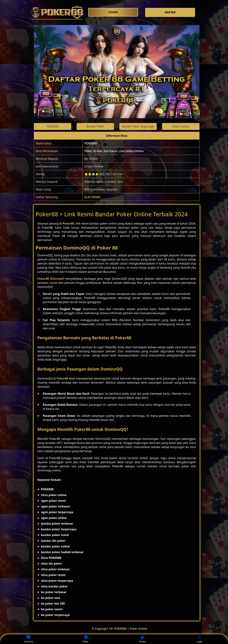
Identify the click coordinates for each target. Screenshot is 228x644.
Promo (142, 639)
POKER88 (91, 143)
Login (199, 639)
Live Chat (28, 639)
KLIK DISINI (92, 197)
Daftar (85, 639)
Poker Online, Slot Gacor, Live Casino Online (114, 151)
